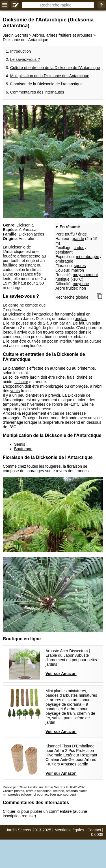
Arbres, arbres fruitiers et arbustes (62, 35)
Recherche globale (72, 297)
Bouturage (23, 449)
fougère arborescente (22, 256)
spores (80, 266)
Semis (20, 444)
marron (78, 270)
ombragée (64, 261)
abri (98, 386)
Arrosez (10, 413)
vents (15, 391)
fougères (53, 466)
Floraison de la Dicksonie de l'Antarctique (46, 84)
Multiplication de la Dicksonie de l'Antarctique (50, 76)
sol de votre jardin (24, 377)
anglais (81, 319)
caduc (79, 248)
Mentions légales (69, 830)
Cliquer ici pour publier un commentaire (37, 811)
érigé (82, 234)
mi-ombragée (87, 257)
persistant (64, 252)
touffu (70, 234)
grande (78, 239)
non (83, 288)
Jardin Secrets (15, 35)
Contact (94, 830)
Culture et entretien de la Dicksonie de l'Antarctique (55, 68)
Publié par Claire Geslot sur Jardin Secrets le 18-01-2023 (45, 787)
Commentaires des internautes (37, 92)
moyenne (81, 284)
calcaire (21, 382)
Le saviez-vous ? (25, 59)
